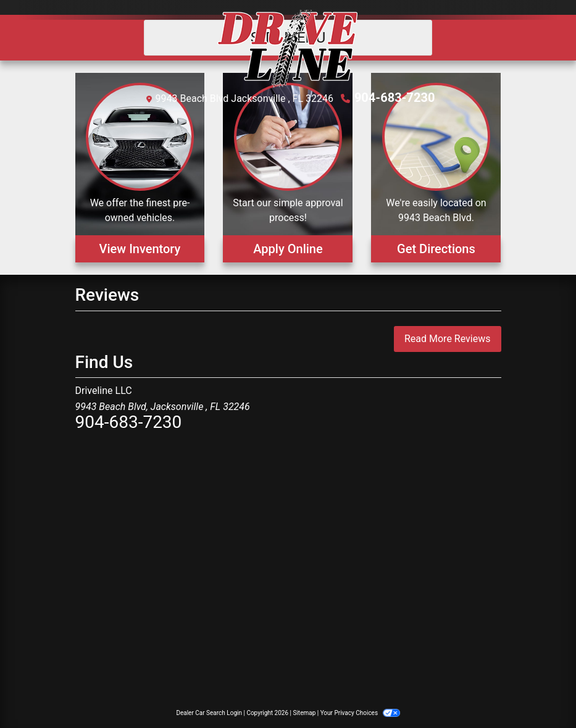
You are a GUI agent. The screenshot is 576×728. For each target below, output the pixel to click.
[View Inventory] (140, 168)
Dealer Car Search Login (209, 713)
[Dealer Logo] (288, 48)
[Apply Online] (288, 168)
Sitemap (304, 713)
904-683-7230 (395, 98)
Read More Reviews (448, 339)
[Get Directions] (436, 168)
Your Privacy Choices (360, 713)
